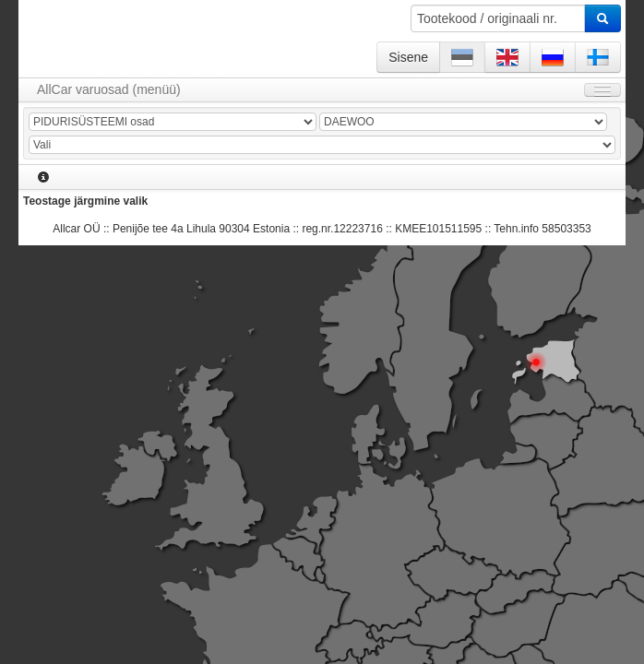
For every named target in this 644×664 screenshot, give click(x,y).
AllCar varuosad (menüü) (109, 89)
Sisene (408, 57)
